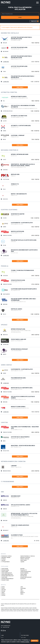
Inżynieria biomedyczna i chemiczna (28, 556)
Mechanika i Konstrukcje (25, 557)
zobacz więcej (20, 87)
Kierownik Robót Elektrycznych (8, 576)
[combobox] (20, 14)
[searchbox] (19, 14)
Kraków (3, 587)
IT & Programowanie (6, 562)
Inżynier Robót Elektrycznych (7, 574)
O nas (2, 635)
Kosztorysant (23, 579)
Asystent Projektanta (24, 573)
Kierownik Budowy (5, 570)
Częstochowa (23, 588)
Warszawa (4, 590)
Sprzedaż (3, 560)
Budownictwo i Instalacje (7, 556)
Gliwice (22, 594)
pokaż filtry (35, 21)
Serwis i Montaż (23, 560)
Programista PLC (24, 570)
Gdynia (3, 593)
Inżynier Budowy (5, 569)
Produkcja (4, 559)
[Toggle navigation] (37, 2)
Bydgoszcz (23, 593)
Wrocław (3, 591)
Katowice (3, 594)
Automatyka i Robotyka (6, 557)
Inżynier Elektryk (24, 574)
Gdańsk (22, 591)
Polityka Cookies (25, 635)
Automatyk (22, 569)
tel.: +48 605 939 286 (5, 627)
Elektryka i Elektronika (25, 559)
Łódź (21, 590)
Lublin (22, 587)
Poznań (3, 588)
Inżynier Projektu (5, 572)
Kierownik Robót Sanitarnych (26, 577)
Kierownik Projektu (5, 580)
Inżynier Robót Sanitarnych (7, 573)
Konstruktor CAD (24, 576)
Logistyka (22, 562)
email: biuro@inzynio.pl (6, 626)
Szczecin (3, 595)
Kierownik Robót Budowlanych (8, 579)
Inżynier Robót (4, 577)
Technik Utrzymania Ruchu (26, 572)
